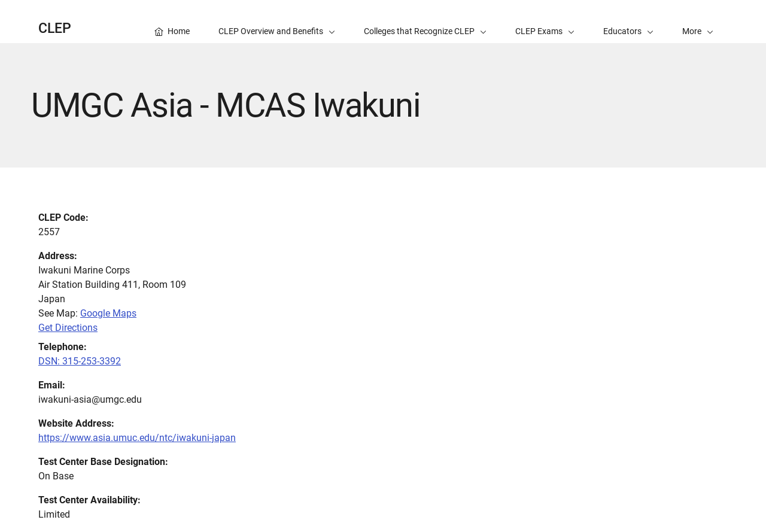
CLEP (55, 28)
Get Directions (68, 328)
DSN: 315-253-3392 (80, 361)
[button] (698, 22)
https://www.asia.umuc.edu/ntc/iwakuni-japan (137, 438)
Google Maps (108, 313)
